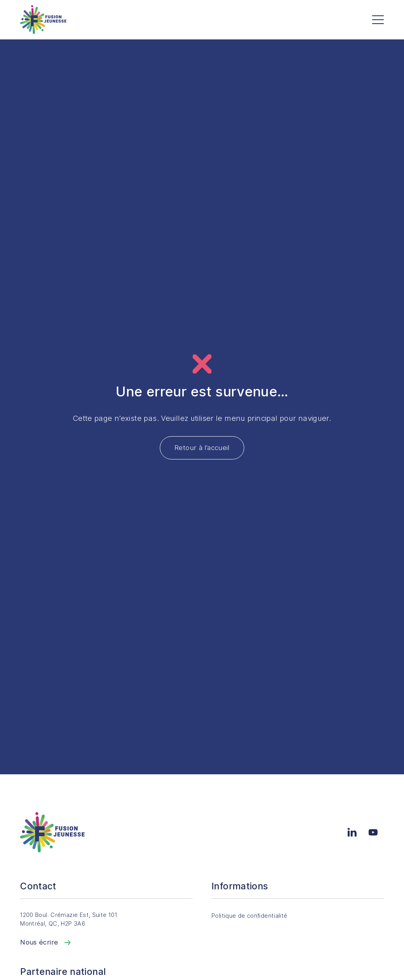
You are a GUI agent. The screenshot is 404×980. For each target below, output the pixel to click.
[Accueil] (43, 20)
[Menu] (378, 20)
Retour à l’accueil (202, 448)
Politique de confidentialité (255, 916)
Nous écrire (46, 942)
